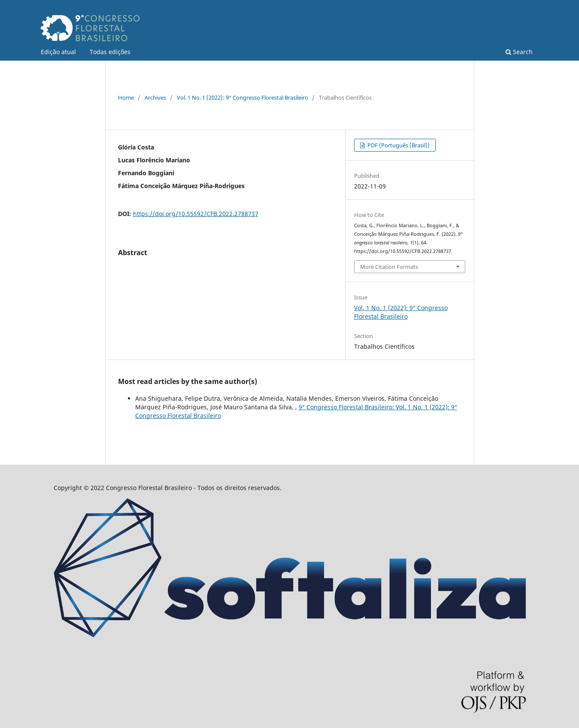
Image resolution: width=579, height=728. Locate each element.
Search (519, 52)
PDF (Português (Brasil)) (398, 145)
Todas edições (110, 52)
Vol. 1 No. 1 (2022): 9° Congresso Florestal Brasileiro (243, 97)
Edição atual (58, 52)
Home (126, 97)
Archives (155, 97)
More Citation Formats (389, 267)
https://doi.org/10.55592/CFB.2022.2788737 (196, 214)
